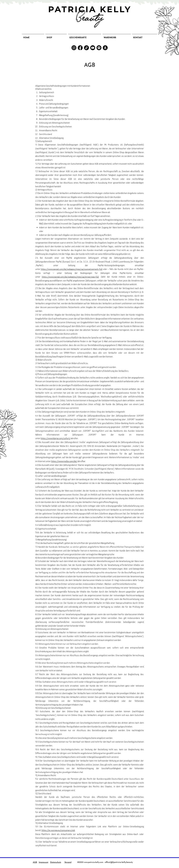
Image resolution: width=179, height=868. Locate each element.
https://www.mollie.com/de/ (64, 461)
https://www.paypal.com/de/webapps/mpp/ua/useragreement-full (72, 269)
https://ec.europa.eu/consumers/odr (58, 830)
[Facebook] (80, 48)
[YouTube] (93, 48)
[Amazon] (105, 48)
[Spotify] (99, 48)
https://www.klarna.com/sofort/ (56, 438)
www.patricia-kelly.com (94, 862)
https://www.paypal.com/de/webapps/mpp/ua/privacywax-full (70, 277)
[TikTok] (86, 48)
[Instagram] (74, 48)
